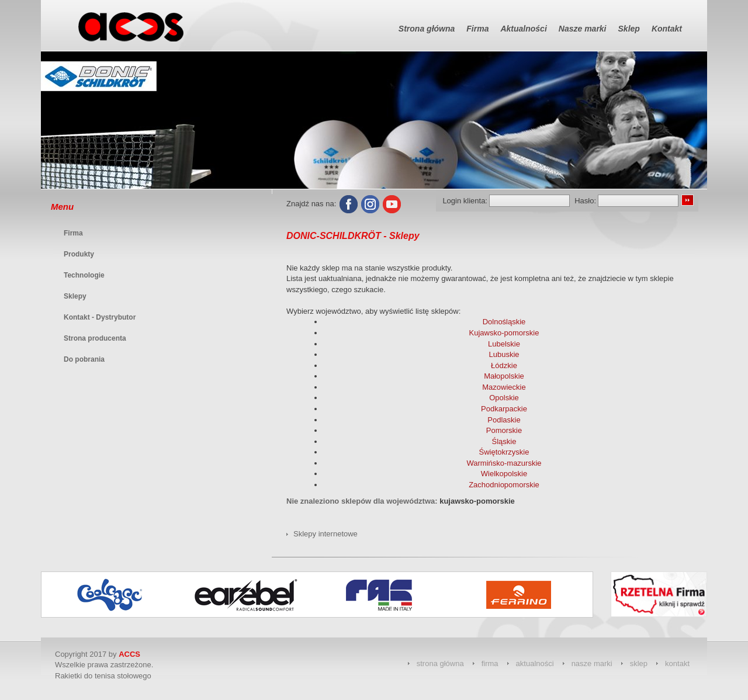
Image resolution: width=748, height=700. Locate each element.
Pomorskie (504, 430)
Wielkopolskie (504, 474)
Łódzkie (504, 365)
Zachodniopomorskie (504, 485)
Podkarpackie (504, 409)
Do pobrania (84, 359)
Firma (477, 29)
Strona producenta (95, 338)
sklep (639, 663)
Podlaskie (504, 420)
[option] (118, 595)
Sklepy (75, 296)
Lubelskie (504, 344)
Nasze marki (583, 29)
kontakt (677, 663)
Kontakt (667, 29)
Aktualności (523, 29)
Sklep (629, 29)
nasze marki (592, 663)
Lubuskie (504, 354)
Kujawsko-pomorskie (504, 333)
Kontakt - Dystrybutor (100, 317)
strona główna (440, 663)
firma (490, 663)
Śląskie (504, 441)
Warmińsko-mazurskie (504, 463)
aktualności (535, 663)
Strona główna (427, 29)
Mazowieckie (504, 387)
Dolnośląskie (504, 322)
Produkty (79, 254)
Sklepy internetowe (325, 534)
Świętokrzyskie (504, 452)
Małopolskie (504, 376)
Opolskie (504, 398)
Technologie (84, 275)
